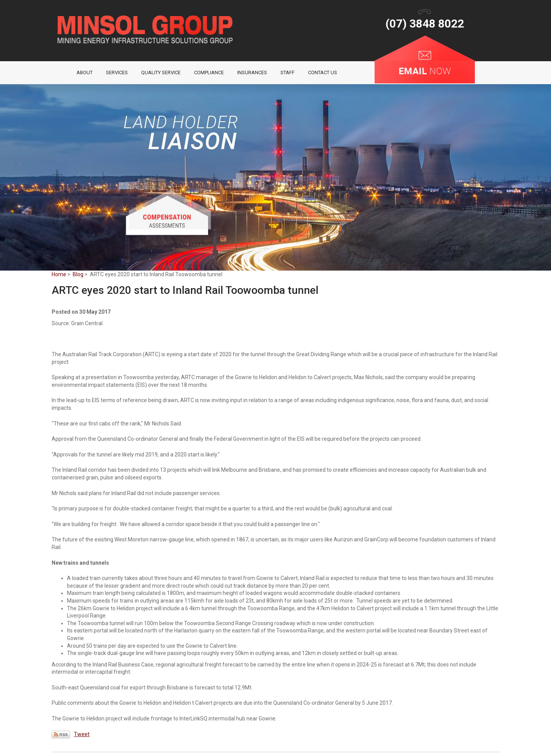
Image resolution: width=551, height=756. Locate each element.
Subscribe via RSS (61, 735)
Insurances (252, 73)
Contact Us (323, 73)
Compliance (209, 73)
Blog (78, 274)
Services (117, 73)
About (85, 73)
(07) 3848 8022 (425, 24)
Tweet (82, 734)
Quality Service (161, 73)
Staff (288, 73)
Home (64, 73)
